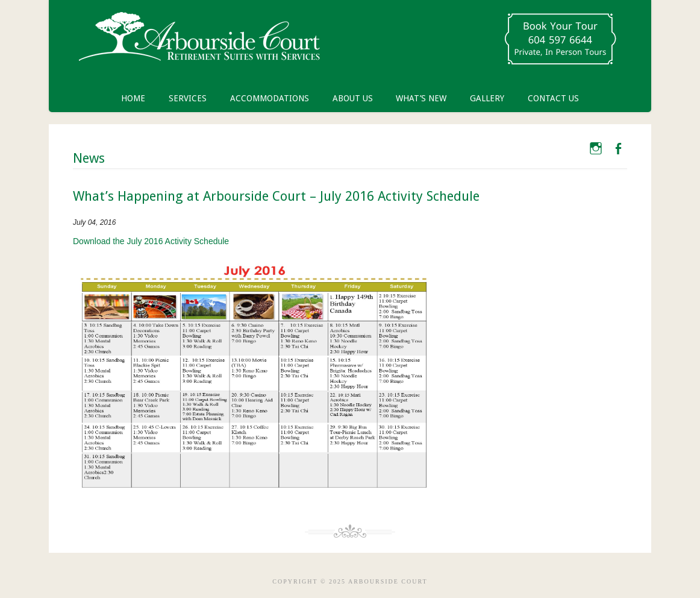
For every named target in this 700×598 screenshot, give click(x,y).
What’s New (421, 98)
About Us (353, 98)
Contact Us (553, 98)
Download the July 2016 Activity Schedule (151, 241)
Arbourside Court (199, 42)
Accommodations (270, 98)
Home (133, 98)
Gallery (487, 98)
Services (188, 98)
